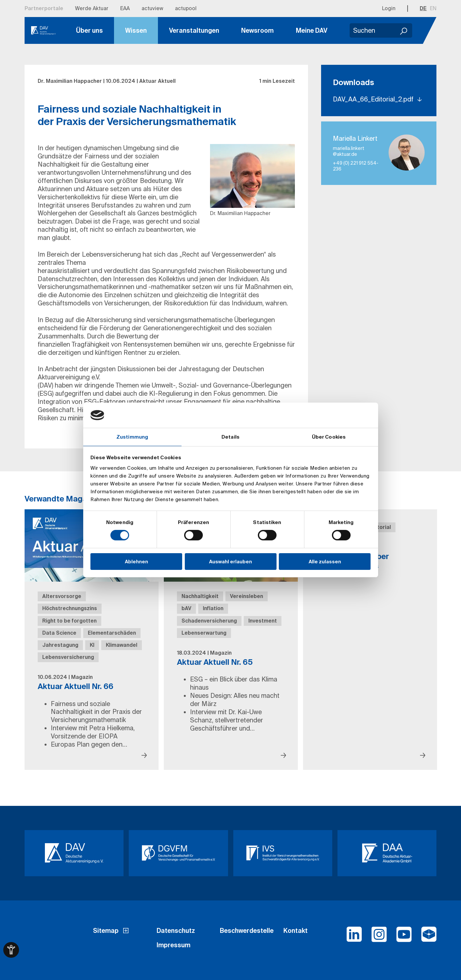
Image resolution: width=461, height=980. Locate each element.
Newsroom (257, 30)
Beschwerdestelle (247, 931)
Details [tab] (231, 437)
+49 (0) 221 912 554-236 (356, 166)
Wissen (136, 30)
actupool (186, 8)
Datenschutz (176, 931)
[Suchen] (404, 30)
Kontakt (296, 931)
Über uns (89, 30)
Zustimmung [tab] (132, 437)
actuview (152, 8)
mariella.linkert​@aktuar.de (349, 151)
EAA (125, 8)
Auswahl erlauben (231, 562)
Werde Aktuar (92, 8)
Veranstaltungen (194, 30)
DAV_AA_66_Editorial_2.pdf (374, 99)
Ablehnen (136, 562)
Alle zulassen (325, 562)
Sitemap (106, 931)
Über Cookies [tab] (329, 437)
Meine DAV (312, 30)
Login (389, 8)
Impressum (173, 945)
